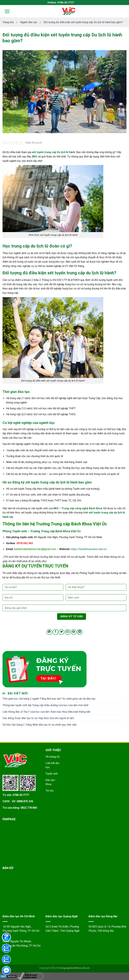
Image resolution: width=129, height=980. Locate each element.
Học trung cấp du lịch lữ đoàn (31, 246)
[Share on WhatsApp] (49, 632)
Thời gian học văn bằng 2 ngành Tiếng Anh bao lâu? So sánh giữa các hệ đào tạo (49, 699)
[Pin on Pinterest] (74, 632)
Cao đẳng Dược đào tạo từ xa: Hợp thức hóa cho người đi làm (38, 718)
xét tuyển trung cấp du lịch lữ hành (81, 273)
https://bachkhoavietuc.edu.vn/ (89, 549)
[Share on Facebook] (55, 632)
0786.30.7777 (21, 795)
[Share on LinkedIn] (80, 632)
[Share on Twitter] (61, 632)
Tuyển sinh (52, 774)
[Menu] (5, 11)
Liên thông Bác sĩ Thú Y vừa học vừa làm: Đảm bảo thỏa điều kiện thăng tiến (46, 712)
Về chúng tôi (53, 757)
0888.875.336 (25, 801)
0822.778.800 (29, 808)
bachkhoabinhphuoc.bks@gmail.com (35, 549)
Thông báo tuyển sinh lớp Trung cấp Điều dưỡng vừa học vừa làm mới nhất (45, 705)
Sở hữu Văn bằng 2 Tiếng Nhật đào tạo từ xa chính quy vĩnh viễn (40, 725)
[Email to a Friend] (68, 632)
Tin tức (50, 791)
